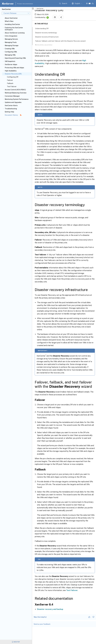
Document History (13, 115)
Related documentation (45, 45)
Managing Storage (12, 46)
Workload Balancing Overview (16, 93)
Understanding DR (43, 28)
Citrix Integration (11, 36)
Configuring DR (13, 77)
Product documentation (22, 4)
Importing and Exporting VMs (15, 58)
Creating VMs (10, 49)
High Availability (11, 71)
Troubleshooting (11, 109)
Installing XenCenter (12, 24)
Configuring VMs (11, 52)
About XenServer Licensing (15, 33)
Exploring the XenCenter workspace (14, 29)
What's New (9, 21)
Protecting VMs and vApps (14, 68)
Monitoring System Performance (17, 99)
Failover (10, 80)
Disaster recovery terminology (47, 32)
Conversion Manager (12, 96)
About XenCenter (11, 18)
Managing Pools (11, 42)
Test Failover (12, 87)
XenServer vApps (11, 64)
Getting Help (9, 112)
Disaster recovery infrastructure (48, 37)
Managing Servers (11, 39)
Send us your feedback (42, 624)
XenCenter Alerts (11, 105)
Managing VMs (10, 55)
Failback (10, 83)
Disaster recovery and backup (50, 609)
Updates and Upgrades (13, 102)
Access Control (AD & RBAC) (15, 90)
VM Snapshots (10, 61)
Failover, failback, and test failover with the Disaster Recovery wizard (62, 41)
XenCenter (40, 9)
